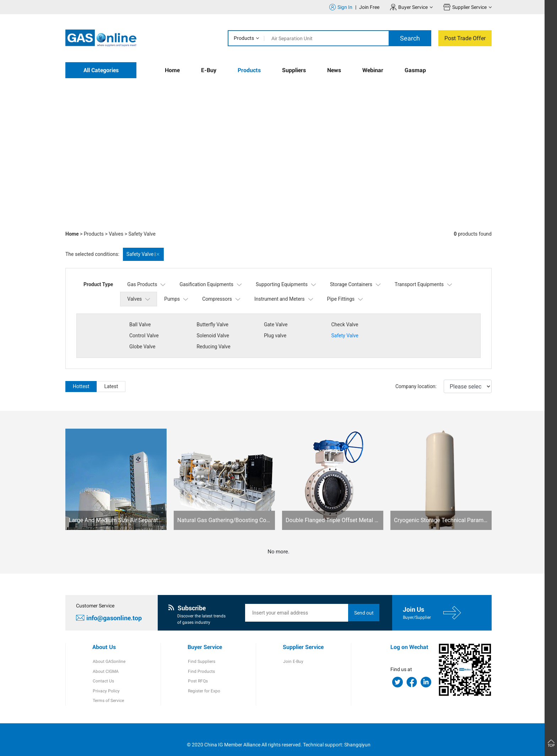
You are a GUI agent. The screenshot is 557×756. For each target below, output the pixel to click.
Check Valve (343, 325)
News (334, 70)
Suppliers (294, 70)
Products (244, 38)
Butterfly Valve (212, 325)
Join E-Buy (293, 651)
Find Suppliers (201, 651)
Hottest (81, 375)
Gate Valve (274, 325)
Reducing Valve (413, 336)
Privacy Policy (106, 681)
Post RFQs (198, 671)
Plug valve (207, 336)
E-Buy (209, 70)
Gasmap (415, 70)
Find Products (201, 661)
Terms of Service (108, 691)
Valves (116, 234)
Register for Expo (204, 681)
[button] (431, 211)
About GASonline (109, 651)
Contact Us (103, 671)
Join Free (369, 7)
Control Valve (410, 325)
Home (172, 70)
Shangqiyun (357, 734)
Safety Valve (142, 234)
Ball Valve (140, 325)
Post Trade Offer (465, 38)
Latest (111, 375)
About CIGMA (105, 661)
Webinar (373, 70)
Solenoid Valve (145, 336)
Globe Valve (342, 336)
